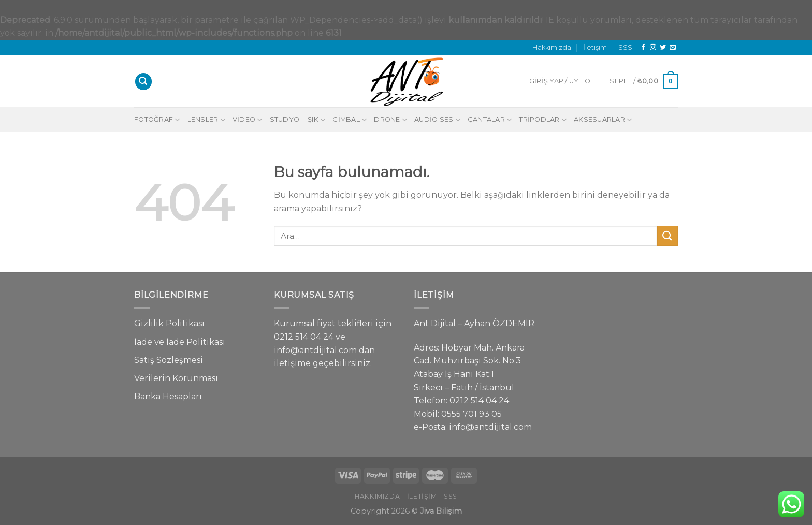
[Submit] (668, 236)
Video (248, 120)
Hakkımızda (552, 47)
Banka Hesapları (168, 396)
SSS (625, 47)
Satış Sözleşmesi (169, 360)
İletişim (595, 47)
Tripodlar (543, 120)
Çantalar (490, 120)
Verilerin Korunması (176, 378)
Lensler (206, 120)
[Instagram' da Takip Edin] (653, 48)
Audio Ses (437, 120)
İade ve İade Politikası (180, 342)
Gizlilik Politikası (169, 323)
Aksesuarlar (603, 120)
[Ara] (143, 82)
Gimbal (350, 120)
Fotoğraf (157, 120)
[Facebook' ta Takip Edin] (643, 48)
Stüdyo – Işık (298, 120)
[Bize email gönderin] (673, 48)
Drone (390, 120)
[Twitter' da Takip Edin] (663, 48)
